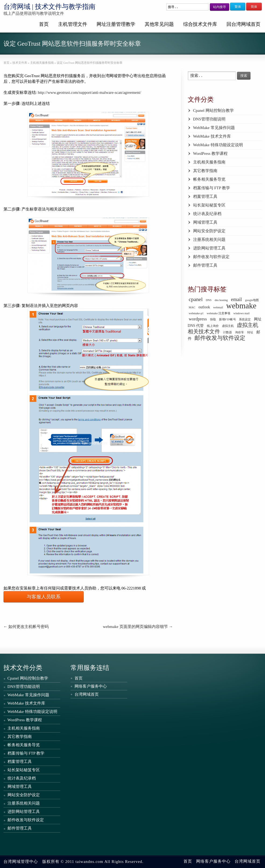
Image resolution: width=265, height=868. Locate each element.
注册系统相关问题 (209, 240)
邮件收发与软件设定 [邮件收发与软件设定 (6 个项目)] (220, 338)
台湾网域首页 (87, 694)
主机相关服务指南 (209, 162)
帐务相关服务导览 (209, 179)
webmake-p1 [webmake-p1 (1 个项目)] (196, 313)
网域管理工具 (205, 222)
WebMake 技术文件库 (212, 136)
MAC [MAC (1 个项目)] (192, 307)
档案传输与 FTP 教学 (212, 188)
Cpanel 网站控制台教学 (213, 110)
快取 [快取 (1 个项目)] (213, 319)
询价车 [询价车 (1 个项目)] (240, 332)
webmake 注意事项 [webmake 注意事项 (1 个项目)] (218, 313)
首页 (44, 24)
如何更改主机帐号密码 (26, 627)
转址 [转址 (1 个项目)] (250, 332)
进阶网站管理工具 (209, 248)
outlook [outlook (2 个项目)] (204, 307)
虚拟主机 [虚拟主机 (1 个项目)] (228, 326)
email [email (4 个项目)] (237, 299)
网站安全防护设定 (209, 231)
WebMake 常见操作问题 (214, 128)
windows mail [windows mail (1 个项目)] (242, 313)
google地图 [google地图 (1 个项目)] (252, 300)
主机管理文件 (73, 24)
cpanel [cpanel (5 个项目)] (196, 299)
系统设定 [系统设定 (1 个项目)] (245, 319)
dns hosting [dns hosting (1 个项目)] (221, 300)
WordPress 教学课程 (210, 153)
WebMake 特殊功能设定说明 (218, 145)
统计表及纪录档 (207, 214)
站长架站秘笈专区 (209, 205)
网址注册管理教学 (116, 24)
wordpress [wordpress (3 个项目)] (198, 319)
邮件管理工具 (205, 265)
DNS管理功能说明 (209, 119)
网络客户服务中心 (91, 686)
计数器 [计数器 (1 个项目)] (227, 332)
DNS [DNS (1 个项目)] (209, 300)
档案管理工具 (205, 197)
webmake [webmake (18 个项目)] (241, 306)
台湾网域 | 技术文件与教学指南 (50, 7)
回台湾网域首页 (243, 24)
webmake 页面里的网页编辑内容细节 (138, 627)
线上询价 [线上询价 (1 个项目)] (213, 326)
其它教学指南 (205, 171)
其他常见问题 (159, 24)
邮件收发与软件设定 (211, 257)
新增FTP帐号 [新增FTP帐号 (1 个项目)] (227, 319)
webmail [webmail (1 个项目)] (218, 307)
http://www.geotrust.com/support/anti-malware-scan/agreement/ (89, 92)
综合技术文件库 (200, 24)
